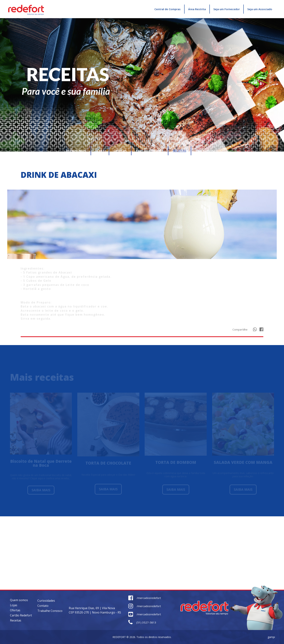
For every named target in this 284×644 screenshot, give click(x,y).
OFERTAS (120, 151)
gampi (271, 637)
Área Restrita (197, 9)
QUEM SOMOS (76, 151)
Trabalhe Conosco (50, 611)
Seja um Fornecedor (227, 9)
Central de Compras (167, 9)
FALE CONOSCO (207, 151)
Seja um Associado (260, 9)
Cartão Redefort (21, 615)
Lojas (14, 605)
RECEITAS (180, 151)
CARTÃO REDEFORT (150, 151)
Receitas (16, 620)
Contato (43, 606)
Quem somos (19, 600)
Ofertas (15, 610)
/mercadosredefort (145, 598)
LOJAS (100, 151)
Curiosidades (46, 601)
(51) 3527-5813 (142, 622)
